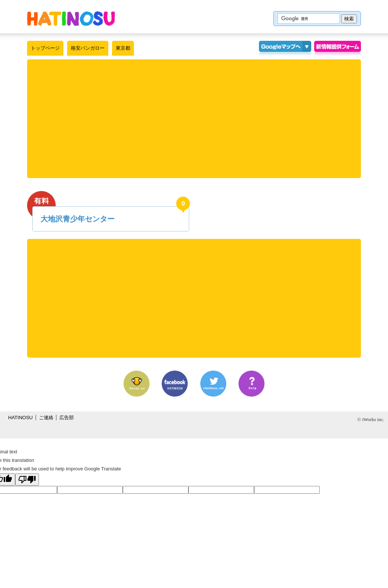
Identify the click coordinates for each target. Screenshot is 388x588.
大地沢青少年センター (78, 219)
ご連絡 (46, 418)
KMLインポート (307, 48)
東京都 (123, 48)
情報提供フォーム (338, 48)
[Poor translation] (27, 479)
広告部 (67, 418)
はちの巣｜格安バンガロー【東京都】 (71, 19)
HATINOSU (20, 418)
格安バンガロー (88, 48)
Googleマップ (280, 48)
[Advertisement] (194, 119)
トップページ (45, 48)
